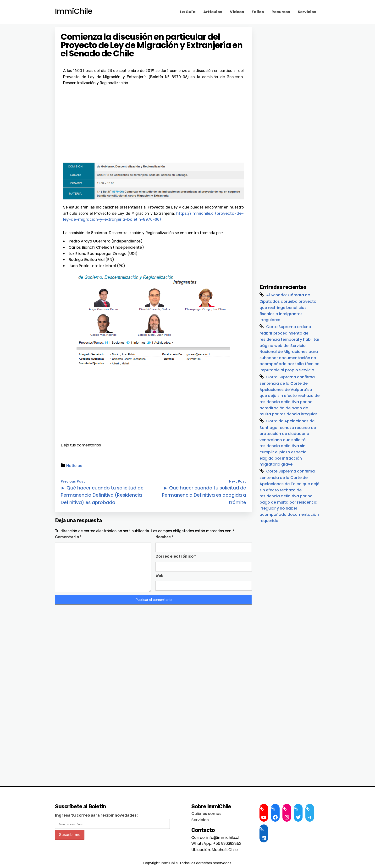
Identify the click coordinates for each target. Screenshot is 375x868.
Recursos (281, 12)
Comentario (68, 537)
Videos (237, 12)
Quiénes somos (206, 814)
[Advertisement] (153, 122)
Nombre (164, 537)
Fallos (258, 12)
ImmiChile (74, 11)
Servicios (307, 12)
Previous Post (73, 481)
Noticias (74, 466)
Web (159, 576)
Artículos (213, 12)
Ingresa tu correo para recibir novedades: (96, 815)
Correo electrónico (176, 556)
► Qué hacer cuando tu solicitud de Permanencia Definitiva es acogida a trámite (204, 495)
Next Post (238, 481)
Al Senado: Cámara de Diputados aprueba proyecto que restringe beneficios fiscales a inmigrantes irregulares (288, 308)
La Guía (188, 12)
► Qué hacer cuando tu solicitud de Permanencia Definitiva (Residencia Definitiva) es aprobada (102, 495)
